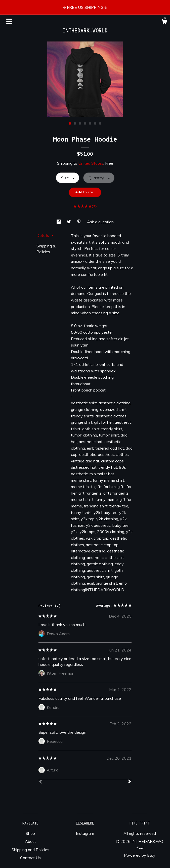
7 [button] (100, 123)
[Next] (130, 782)
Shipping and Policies (30, 850)
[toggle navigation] (9, 21)
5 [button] (90, 123)
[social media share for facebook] (59, 222)
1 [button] (70, 123)
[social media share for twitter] (69, 222)
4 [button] (85, 123)
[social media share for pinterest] (79, 222)
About (30, 841)
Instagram (85, 833)
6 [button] (95, 123)
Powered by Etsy (140, 855)
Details (45, 235)
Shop (30, 833)
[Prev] (40, 782)
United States (91, 163)
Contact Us (30, 858)
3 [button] (80, 123)
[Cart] (164, 22)
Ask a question (100, 222)
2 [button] (75, 123)
